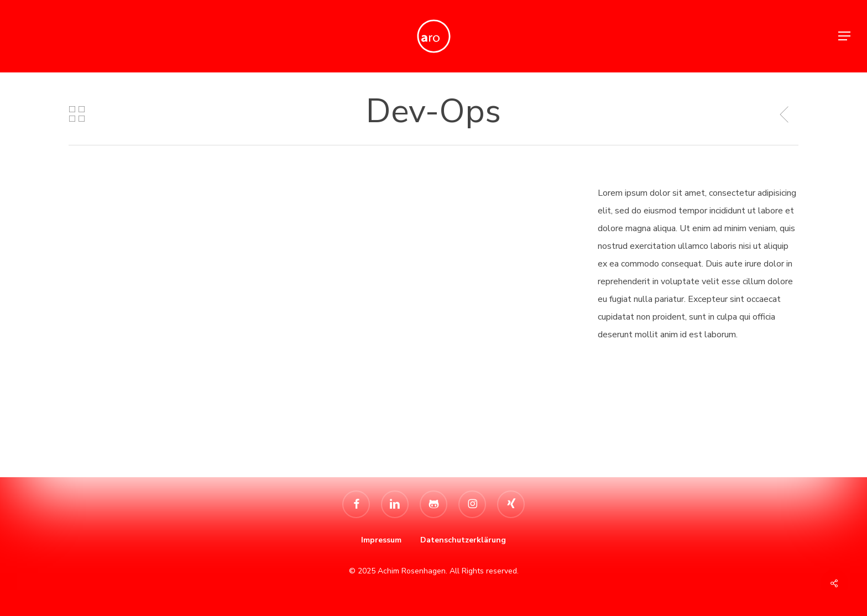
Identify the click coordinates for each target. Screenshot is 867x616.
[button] (845, 36)
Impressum (381, 540)
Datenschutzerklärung (463, 540)
